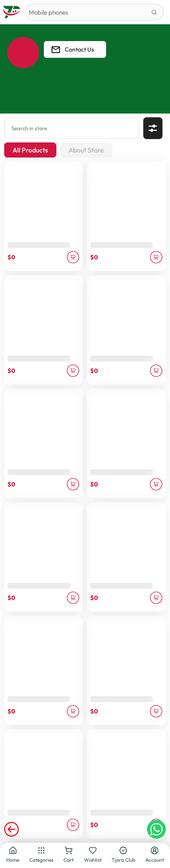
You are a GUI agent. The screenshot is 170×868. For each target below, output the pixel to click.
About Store (86, 150)
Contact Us (72, 50)
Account (155, 855)
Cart (69, 855)
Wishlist (93, 855)
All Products (30, 150)
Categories (41, 855)
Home (13, 855)
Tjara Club (123, 855)
